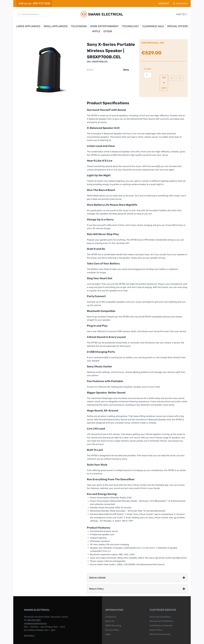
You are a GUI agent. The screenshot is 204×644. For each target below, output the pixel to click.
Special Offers (177, 26)
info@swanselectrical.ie (32, 610)
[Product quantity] (145, 75)
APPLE (96, 31)
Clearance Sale (153, 26)
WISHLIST (164, 4)
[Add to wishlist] (180, 72)
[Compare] (172, 72)
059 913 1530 (31, 607)
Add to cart (157, 75)
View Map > (26, 623)
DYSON (108, 31)
